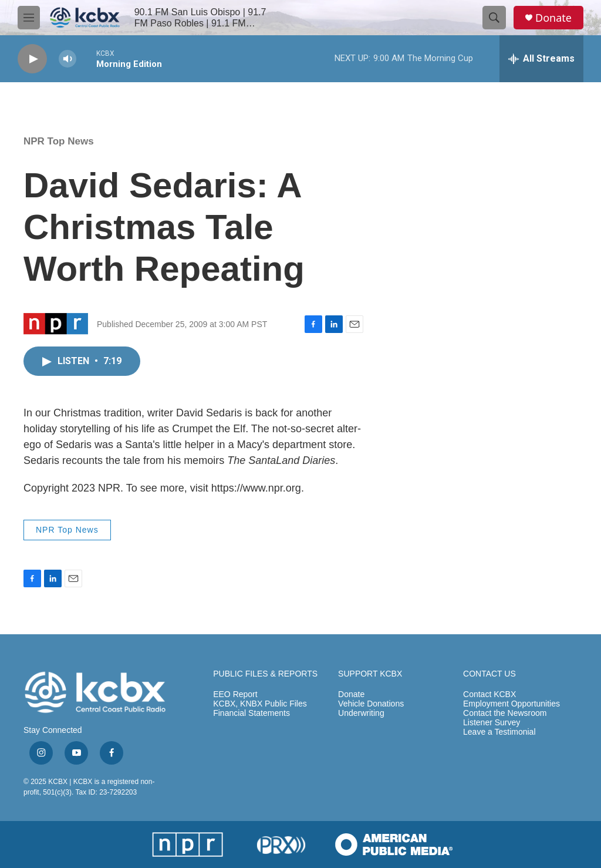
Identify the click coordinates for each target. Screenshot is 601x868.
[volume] (67, 59)
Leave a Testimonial (499, 732)
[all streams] (541, 59)
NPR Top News (59, 141)
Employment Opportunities (511, 704)
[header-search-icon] (494, 18)
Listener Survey (492, 723)
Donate (553, 18)
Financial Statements (251, 713)
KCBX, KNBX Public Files (260, 704)
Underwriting (361, 713)
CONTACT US (489, 674)
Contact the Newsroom (505, 713)
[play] (32, 59)
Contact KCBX (489, 694)
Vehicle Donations (371, 704)
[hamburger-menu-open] (29, 18)
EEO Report (235, 694)
